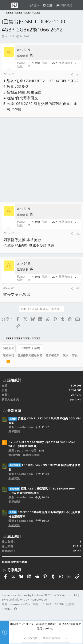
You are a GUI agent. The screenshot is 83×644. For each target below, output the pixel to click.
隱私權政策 (53, 355)
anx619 (10, 36)
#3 (78, 288)
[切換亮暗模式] (64, 5)
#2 (78, 233)
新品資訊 (14, 478)
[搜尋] (77, 5)
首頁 (75, 355)
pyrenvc (76, 399)
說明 (66, 355)
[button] (6, 5)
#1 (78, 75)
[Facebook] (4, 614)
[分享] (72, 75)
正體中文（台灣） (31, 348)
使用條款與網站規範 (30, 355)
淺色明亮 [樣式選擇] (9, 348)
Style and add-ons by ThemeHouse (24, 599)
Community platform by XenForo (39, 595)
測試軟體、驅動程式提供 (24, 455)
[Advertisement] (41, 160)
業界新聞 (14, 431)
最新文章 (14, 411)
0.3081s (60, 604)
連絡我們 (8, 355)
